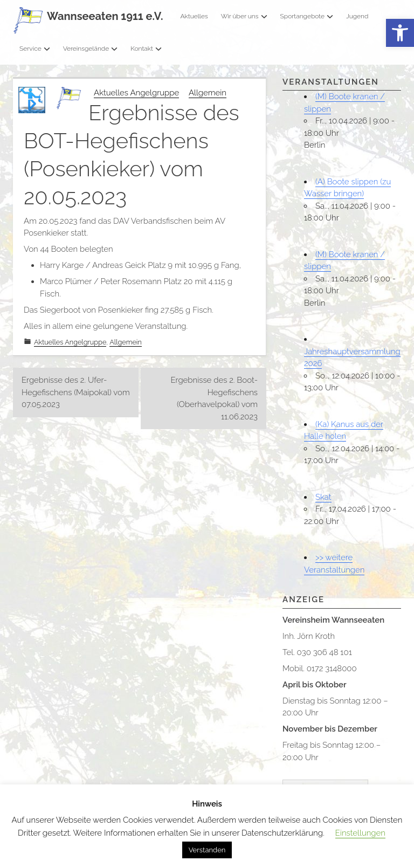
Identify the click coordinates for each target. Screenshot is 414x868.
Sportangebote (307, 16)
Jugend (357, 16)
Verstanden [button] (207, 850)
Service (35, 49)
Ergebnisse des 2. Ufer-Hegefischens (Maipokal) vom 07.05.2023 (76, 392)
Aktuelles (194, 16)
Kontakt (146, 49)
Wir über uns (244, 16)
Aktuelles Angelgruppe (136, 93)
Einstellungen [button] (360, 833)
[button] (400, 33)
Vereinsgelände (91, 49)
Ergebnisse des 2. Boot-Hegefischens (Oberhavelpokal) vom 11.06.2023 (214, 398)
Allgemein (208, 93)
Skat (323, 497)
